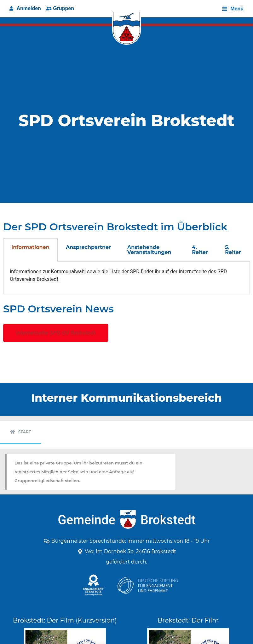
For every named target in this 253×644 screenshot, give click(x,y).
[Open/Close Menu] (233, 9)
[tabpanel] (126, 278)
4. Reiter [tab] (200, 250)
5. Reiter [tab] (233, 250)
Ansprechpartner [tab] (88, 247)
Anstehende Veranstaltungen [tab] (149, 250)
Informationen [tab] (30, 247)
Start (25, 432)
